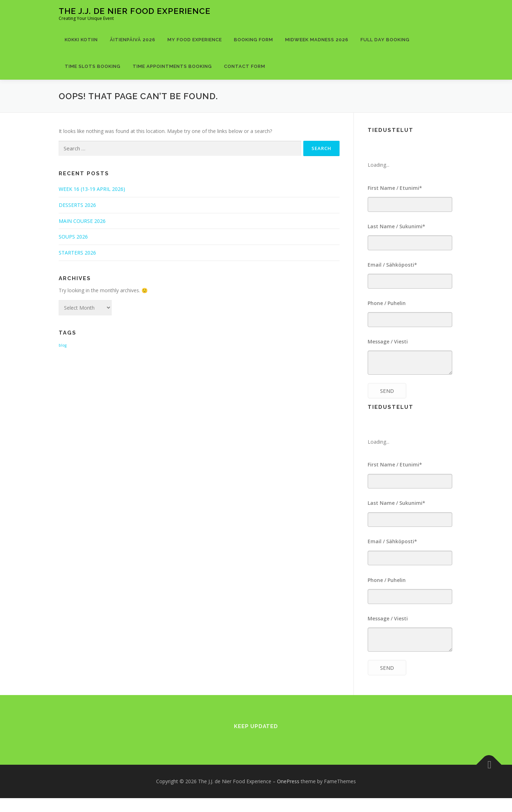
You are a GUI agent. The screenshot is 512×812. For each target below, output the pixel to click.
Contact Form (245, 66)
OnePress (288, 795)
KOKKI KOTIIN (81, 40)
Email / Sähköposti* (392, 268)
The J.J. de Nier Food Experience (135, 11)
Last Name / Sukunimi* (396, 228)
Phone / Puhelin (387, 308)
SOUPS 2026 (73, 237)
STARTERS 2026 (77, 253)
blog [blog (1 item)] (63, 345)
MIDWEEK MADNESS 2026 (317, 40)
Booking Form (254, 40)
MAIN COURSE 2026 (82, 221)
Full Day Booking (385, 40)
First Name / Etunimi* (395, 188)
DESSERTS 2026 (77, 205)
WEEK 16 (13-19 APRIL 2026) (92, 189)
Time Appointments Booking (172, 66)
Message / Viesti (388, 348)
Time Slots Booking (93, 66)
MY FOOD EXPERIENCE (195, 40)
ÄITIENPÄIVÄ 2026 (133, 40)
